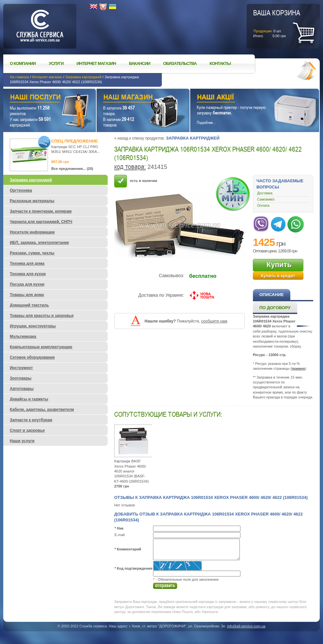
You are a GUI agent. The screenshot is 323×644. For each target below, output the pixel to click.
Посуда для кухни (27, 284)
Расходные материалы (32, 201)
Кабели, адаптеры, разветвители (42, 410)
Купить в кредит (278, 276)
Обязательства (180, 63)
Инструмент (21, 368)
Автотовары (22, 389)
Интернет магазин (96, 63)
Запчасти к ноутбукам (31, 420)
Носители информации (32, 232)
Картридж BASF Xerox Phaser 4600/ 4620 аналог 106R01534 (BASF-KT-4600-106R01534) (131, 471)
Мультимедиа (23, 337)
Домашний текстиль (29, 305)
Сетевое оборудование (32, 357)
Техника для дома (27, 263)
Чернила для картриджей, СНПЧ (41, 222)
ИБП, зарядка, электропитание (39, 243)
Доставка (265, 193)
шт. (277, 23)
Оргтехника (21, 190)
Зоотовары (21, 378)
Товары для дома (27, 295)
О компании (23, 63)
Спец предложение (75, 141)
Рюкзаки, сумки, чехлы (32, 253)
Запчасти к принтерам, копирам (41, 211)
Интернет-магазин (47, 77)
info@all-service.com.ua (246, 626)
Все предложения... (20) (72, 169)
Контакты (220, 63)
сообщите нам (214, 321)
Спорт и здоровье (27, 430)
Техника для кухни (28, 274)
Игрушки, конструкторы (33, 326)
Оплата (263, 205)
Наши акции (246, 98)
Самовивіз (266, 199)
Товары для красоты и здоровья (42, 316)
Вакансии (139, 63)
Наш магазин (132, 98)
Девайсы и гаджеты (29, 399)
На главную (19, 77)
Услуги (56, 63)
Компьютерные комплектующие (41, 347)
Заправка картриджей (83, 77)
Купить (279, 265)
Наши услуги (41, 98)
